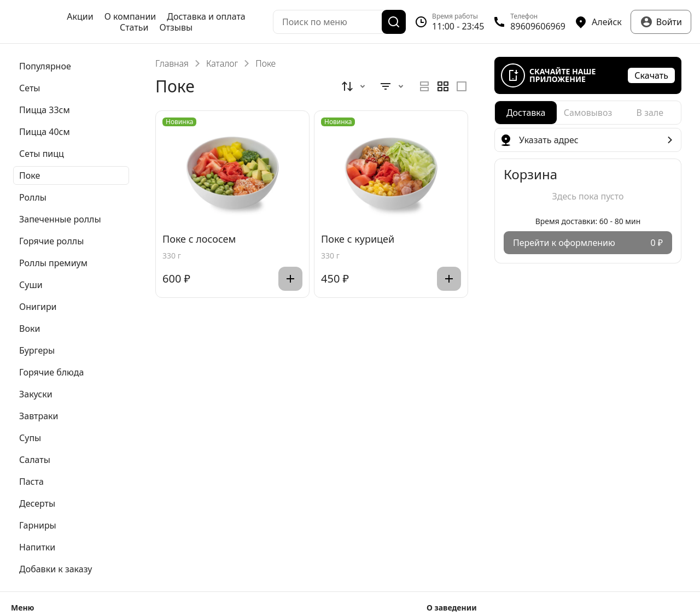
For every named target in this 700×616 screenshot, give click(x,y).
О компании (130, 16)
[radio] (424, 86)
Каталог (222, 63)
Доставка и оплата (206, 16)
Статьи (134, 27)
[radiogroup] (443, 86)
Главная (172, 63)
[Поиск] (394, 22)
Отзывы (176, 27)
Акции (80, 16)
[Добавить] (290, 279)
